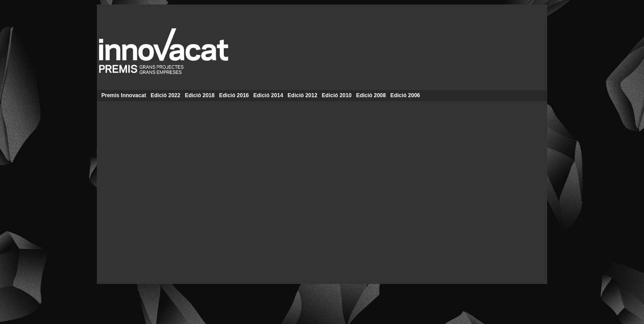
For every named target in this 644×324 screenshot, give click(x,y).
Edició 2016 (234, 95)
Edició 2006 (405, 95)
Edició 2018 (200, 95)
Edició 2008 (371, 95)
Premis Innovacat (124, 95)
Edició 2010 (337, 95)
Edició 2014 (268, 95)
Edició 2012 (303, 95)
